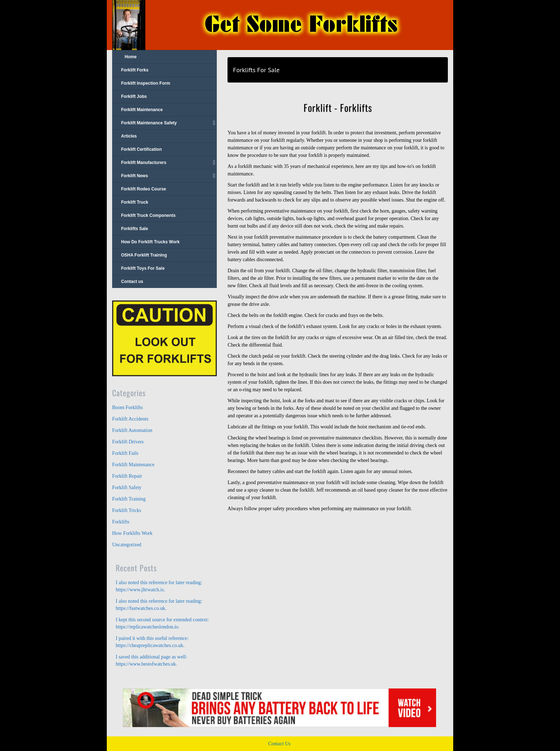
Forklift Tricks (127, 510)
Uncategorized (127, 545)
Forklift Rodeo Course (144, 189)
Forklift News (168, 176)
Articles (129, 136)
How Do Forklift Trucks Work (150, 242)
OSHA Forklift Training (144, 255)
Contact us (132, 282)
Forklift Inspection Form (146, 83)
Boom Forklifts (127, 407)
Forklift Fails (125, 453)
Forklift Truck (135, 202)
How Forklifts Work (132, 533)
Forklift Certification (141, 149)
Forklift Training (129, 499)
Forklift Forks (135, 70)
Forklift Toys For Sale (143, 268)
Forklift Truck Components (148, 215)
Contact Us (279, 744)
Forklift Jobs (134, 96)
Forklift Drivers (128, 442)
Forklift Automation (132, 430)
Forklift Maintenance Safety (168, 123)
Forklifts (121, 522)
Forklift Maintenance (142, 110)
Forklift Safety (127, 488)
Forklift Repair (127, 476)
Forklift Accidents (130, 419)
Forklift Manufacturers (168, 163)
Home (131, 57)
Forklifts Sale (134, 229)
